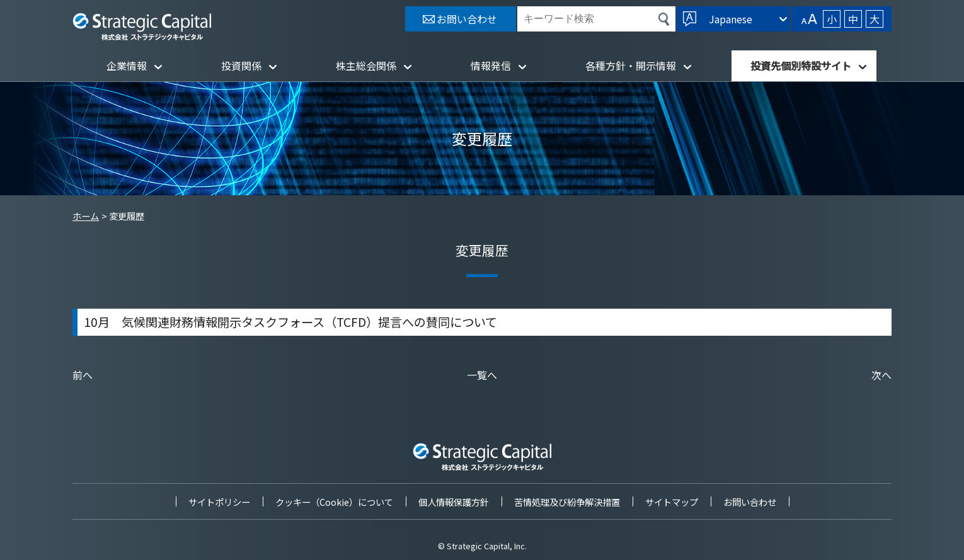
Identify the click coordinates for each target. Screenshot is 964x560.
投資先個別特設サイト (801, 66)
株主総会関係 (366, 66)
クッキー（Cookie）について (334, 502)
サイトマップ (672, 502)
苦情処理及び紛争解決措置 (567, 502)
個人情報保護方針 (454, 502)
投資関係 (241, 66)
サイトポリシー (219, 502)
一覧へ (482, 375)
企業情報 (127, 66)
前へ (83, 375)
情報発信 (491, 66)
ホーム (86, 216)
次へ (881, 375)
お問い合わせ (750, 502)
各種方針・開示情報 (631, 66)
